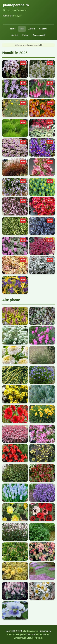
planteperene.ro (30, 631)
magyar (17, 16)
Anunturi (39, 638)
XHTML (39, 634)
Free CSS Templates (16, 634)
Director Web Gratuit (24, 638)
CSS (47, 634)
